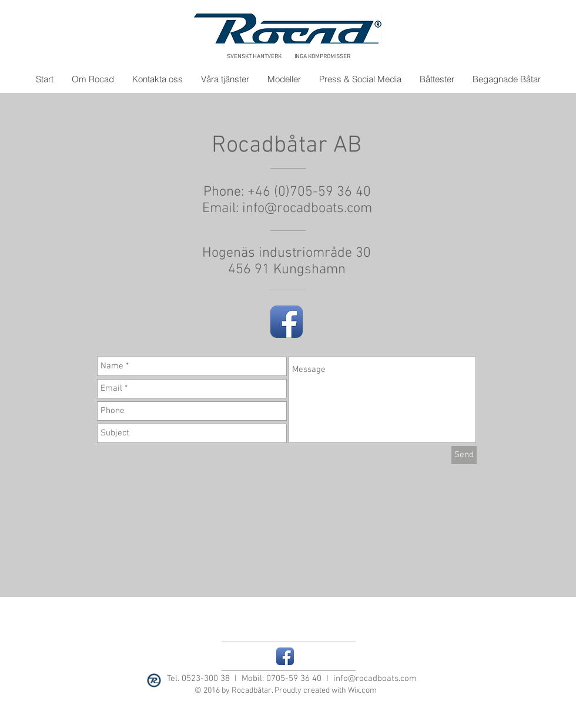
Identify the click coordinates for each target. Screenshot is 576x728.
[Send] (464, 455)
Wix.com (362, 691)
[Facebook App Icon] (287, 322)
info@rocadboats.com (307, 209)
